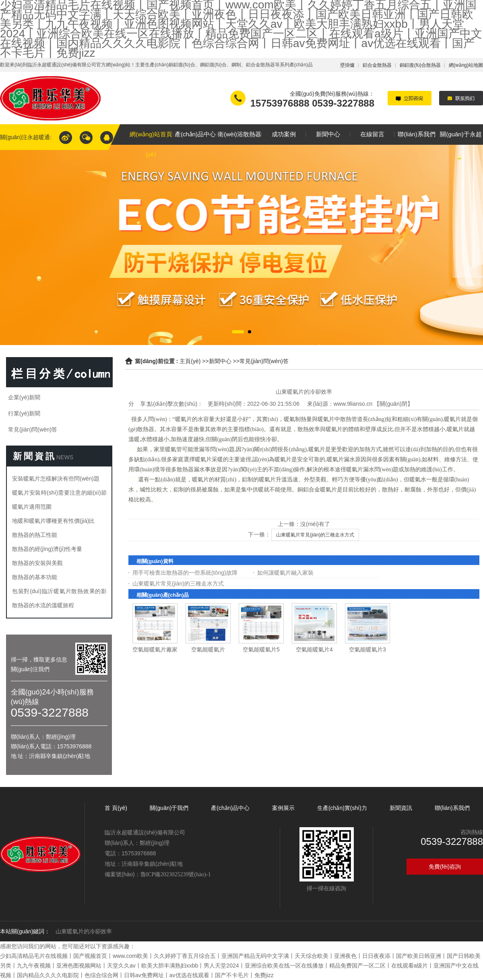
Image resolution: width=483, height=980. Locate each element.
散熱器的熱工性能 (35, 535)
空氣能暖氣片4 (314, 649)
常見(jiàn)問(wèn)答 (264, 361)
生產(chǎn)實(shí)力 (342, 808)
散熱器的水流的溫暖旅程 (43, 605)
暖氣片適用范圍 (32, 507)
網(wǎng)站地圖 (466, 65)
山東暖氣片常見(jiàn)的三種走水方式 (315, 535)
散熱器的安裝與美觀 (37, 563)
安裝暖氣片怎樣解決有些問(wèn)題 (56, 479)
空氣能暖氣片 (208, 649)
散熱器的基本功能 (35, 577)
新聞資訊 (401, 808)
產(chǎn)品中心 (230, 808)
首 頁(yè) (117, 808)
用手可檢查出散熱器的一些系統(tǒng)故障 (185, 573)
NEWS (65, 457)
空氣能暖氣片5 (261, 649)
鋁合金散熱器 (377, 65)
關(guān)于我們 (169, 808)
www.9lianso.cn (353, 404)
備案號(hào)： (158, 874)
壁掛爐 (347, 65)
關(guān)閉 (393, 404)
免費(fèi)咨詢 (445, 867)
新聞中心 (220, 361)
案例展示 (283, 808)
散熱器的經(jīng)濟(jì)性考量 (47, 549)
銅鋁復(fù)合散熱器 (420, 65)
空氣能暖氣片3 (367, 649)
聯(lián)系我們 (452, 808)
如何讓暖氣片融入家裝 (285, 573)
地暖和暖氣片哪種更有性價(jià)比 (53, 521)
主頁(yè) (190, 361)
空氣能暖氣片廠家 (155, 649)
